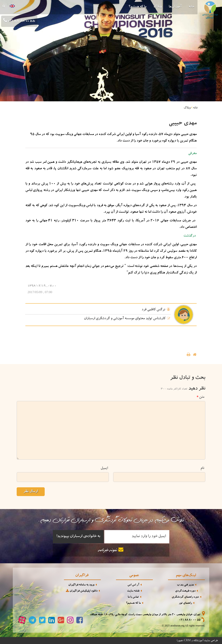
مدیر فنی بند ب (185, 585)
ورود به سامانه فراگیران (81, 585)
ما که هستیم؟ (137, 7)
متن (200, 397)
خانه (191, 7)
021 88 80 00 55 (21, 21)
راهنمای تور (185, 603)
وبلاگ (158, 7)
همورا (180, 641)
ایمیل (104, 468)
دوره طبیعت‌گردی (185, 591)
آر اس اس (133, 585)
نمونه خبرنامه (111, 550)
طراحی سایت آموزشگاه (206, 641)
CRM (187, 640)
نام (202, 468)
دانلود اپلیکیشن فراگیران (81, 591)
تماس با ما (133, 597)
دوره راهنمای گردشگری (185, 597)
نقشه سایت (133, 591)
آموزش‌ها (175, 7)
